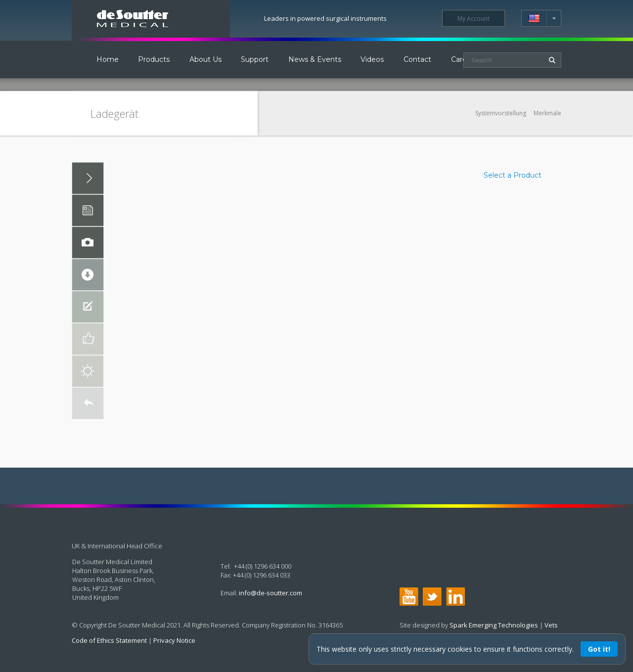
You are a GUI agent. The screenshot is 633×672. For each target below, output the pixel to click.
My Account (474, 19)
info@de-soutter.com (271, 593)
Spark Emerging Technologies (494, 625)
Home (108, 59)
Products (154, 59)
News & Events (315, 59)
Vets (551, 625)
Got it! (599, 649)
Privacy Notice (174, 640)
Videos (372, 59)
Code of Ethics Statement (109, 640)
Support (255, 59)
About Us (205, 59)
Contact (417, 59)
